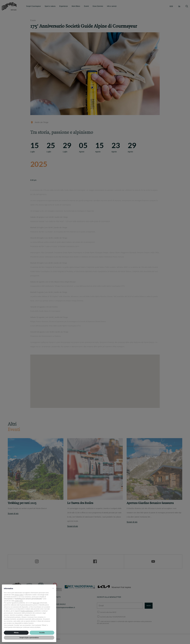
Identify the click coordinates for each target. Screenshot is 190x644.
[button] (53, 588)
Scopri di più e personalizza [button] (29, 638)
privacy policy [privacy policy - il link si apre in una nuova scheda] (19, 595)
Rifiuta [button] (16, 633)
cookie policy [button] (19, 601)
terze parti (36, 603)
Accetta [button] (42, 633)
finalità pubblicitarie (27, 611)
